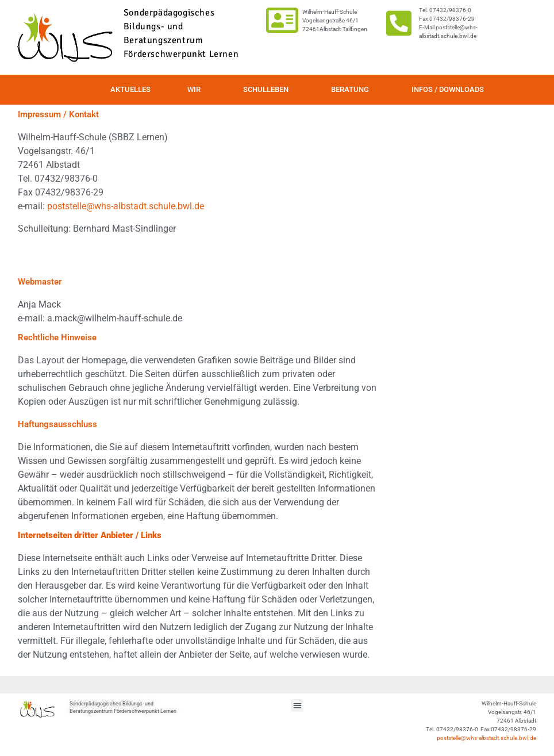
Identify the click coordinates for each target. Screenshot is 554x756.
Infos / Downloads (448, 89)
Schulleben (269, 90)
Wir (197, 90)
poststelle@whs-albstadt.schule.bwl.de (126, 206)
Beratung (353, 90)
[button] (297, 706)
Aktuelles (130, 89)
